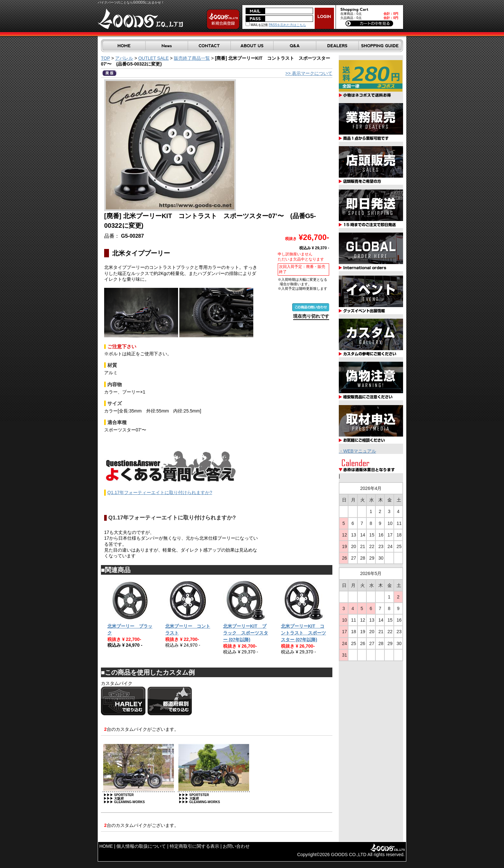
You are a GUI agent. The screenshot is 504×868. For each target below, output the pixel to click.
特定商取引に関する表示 (194, 846)
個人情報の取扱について (141, 846)
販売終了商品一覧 (192, 58)
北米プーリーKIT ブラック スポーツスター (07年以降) (246, 633)
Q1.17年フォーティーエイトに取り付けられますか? (160, 492)
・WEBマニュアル (357, 451)
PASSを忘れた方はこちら (287, 25)
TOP (105, 58)
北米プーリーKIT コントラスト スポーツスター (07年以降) (303, 633)
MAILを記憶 (257, 25)
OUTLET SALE (153, 58)
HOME (106, 846)
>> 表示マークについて (309, 73)
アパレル (124, 58)
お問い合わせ (236, 846)
